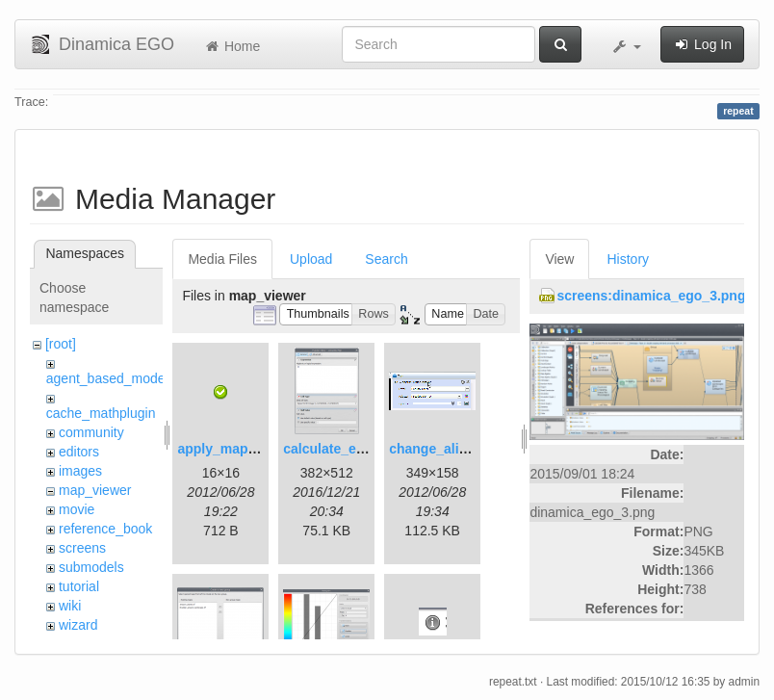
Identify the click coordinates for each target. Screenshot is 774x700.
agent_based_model (107, 378)
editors (79, 452)
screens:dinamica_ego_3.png (651, 296)
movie (77, 509)
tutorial (79, 586)
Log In (702, 44)
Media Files (222, 259)
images (80, 471)
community (91, 432)
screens (82, 548)
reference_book (105, 529)
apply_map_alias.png (245, 449)
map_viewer (95, 490)
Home (232, 46)
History (628, 259)
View (559, 259)
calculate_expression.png (365, 449)
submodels (91, 567)
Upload (311, 259)
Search (386, 259)
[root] (61, 344)
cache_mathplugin (101, 413)
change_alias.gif (441, 449)
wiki (70, 606)
